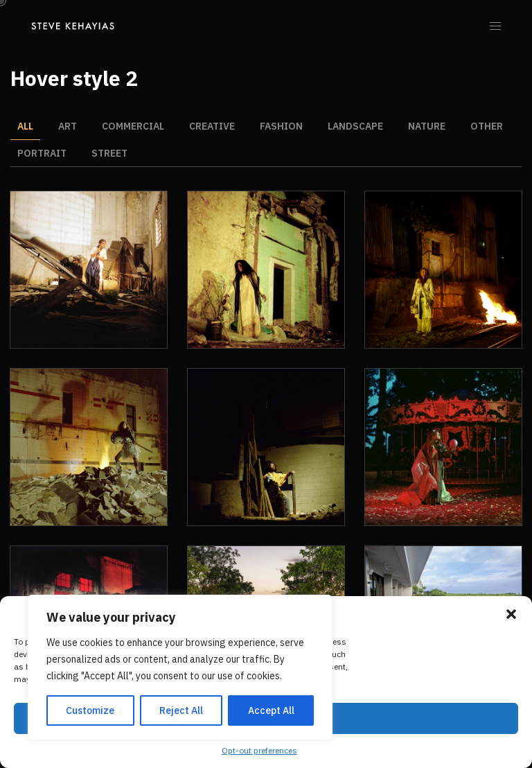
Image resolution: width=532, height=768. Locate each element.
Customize (90, 710)
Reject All (181, 710)
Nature (427, 126)
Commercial (133, 126)
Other (487, 126)
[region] (180, 667)
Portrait (42, 153)
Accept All (271, 710)
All (25, 126)
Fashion (281, 126)
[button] (511, 614)
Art (68, 126)
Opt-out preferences (259, 750)
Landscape (355, 126)
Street (109, 153)
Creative (212, 126)
